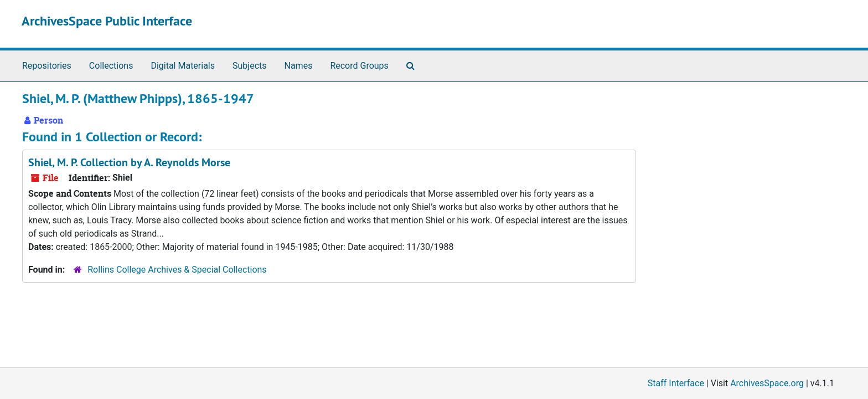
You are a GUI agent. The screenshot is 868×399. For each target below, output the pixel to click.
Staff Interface (676, 383)
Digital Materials (183, 66)
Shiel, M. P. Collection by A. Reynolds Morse (129, 162)
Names (299, 66)
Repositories (47, 66)
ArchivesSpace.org (767, 383)
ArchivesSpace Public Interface (107, 21)
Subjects (249, 66)
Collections (111, 66)
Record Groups (359, 66)
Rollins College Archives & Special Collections (177, 270)
